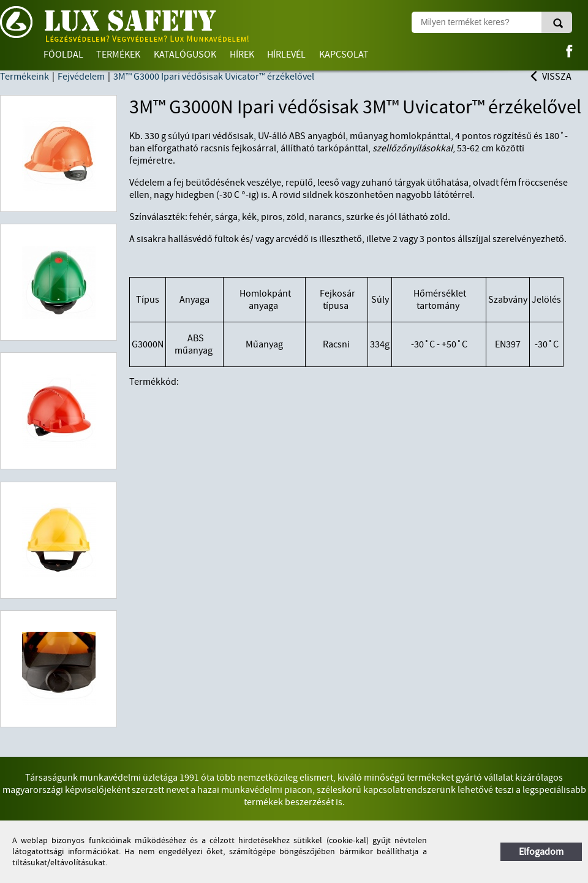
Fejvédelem (81, 77)
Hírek (242, 55)
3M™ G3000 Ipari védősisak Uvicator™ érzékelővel (214, 77)
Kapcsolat (344, 55)
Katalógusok (185, 55)
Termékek (118, 55)
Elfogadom (541, 852)
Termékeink (24, 77)
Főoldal (63, 55)
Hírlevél (286, 55)
